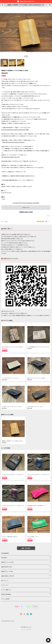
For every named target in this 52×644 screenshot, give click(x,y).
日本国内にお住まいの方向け (26, 212)
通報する (49, 216)
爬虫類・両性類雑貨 (6, 594)
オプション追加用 (5, 599)
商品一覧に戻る (26, 548)
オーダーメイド (5, 585)
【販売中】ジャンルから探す (8, 562)
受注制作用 (4, 558)
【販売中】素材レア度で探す (8, 576)
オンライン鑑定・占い (6, 590)
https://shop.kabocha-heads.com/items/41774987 (15, 130)
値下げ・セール (5, 581)
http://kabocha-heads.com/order (11, 157)
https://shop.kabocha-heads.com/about (14, 142)
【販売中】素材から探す (7, 567)
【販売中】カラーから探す (7, 571)
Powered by (26, 630)
